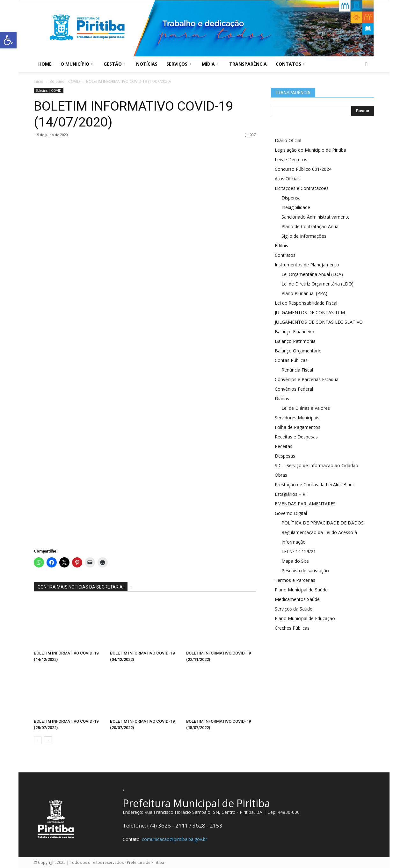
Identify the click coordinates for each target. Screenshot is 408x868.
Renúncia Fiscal (297, 370)
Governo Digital (291, 513)
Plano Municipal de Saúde (301, 590)
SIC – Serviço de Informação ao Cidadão (317, 465)
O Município (76, 64)
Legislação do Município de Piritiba (310, 150)
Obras (281, 475)
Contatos (290, 64)
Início (39, 81)
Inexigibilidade (296, 207)
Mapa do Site (295, 561)
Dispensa (291, 198)
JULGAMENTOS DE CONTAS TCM (310, 312)
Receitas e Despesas (296, 437)
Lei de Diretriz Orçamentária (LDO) (317, 284)
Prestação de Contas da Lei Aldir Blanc (315, 485)
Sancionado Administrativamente (316, 217)
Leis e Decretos (291, 159)
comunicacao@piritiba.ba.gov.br (175, 839)
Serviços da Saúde (294, 609)
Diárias (282, 398)
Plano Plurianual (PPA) (304, 293)
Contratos (285, 255)
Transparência (248, 64)
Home (45, 64)
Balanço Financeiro (295, 332)
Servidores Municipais (297, 418)
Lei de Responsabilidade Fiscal (306, 303)
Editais (281, 246)
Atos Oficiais (288, 179)
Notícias (147, 64)
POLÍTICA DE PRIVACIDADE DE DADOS (323, 523)
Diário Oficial (288, 140)
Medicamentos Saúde (297, 599)
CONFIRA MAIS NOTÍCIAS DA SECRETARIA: (81, 587)
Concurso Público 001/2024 (303, 169)
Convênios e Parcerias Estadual (307, 379)
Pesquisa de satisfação (305, 571)
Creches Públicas (292, 628)
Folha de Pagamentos (298, 427)
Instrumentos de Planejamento (307, 265)
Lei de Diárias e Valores (306, 408)
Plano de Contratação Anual (310, 226)
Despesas (285, 456)
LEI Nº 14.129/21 (299, 551)
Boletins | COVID (49, 90)
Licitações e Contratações (302, 188)
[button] (367, 64)
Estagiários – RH (292, 494)
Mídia (210, 64)
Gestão (114, 64)
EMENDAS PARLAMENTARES (305, 504)
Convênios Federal (294, 389)
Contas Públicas (291, 360)
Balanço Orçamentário (298, 351)
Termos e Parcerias (295, 580)
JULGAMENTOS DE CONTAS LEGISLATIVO (319, 322)
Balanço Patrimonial (296, 341)
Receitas (284, 446)
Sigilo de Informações (304, 236)
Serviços (178, 64)
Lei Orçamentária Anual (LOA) (312, 274)
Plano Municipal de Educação (305, 618)
